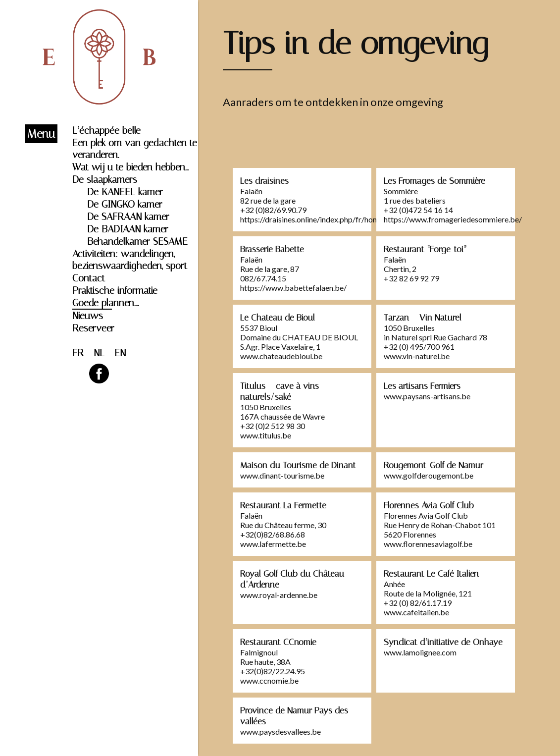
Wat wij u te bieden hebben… (130, 167)
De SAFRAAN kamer (128, 216)
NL (99, 353)
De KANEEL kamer (125, 192)
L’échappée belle (106, 130)
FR (78, 353)
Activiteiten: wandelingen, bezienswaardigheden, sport (130, 260)
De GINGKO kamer (125, 204)
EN (120, 353)
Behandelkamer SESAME (137, 241)
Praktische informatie (115, 290)
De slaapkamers (105, 179)
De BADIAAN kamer (128, 229)
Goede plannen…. (105, 303)
